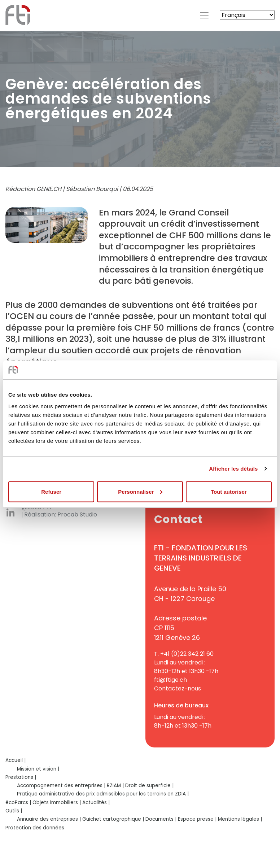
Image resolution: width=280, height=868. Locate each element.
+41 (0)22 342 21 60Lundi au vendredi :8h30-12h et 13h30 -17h (186, 662)
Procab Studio (77, 515)
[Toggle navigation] (204, 15)
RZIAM (114, 786)
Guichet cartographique (112, 819)
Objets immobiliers (55, 802)
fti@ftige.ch (170, 680)
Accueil (14, 760)
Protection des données (35, 828)
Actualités (95, 802)
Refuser (51, 491)
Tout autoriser (229, 491)
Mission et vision (37, 769)
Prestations (19, 777)
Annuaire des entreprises (47, 819)
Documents (159, 819)
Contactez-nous (178, 688)
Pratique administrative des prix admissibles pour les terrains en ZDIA (101, 794)
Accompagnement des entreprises (60, 786)
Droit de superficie (148, 786)
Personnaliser (140, 491)
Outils (12, 811)
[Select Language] (247, 15)
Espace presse (196, 819)
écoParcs (17, 802)
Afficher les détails (233, 469)
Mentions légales (239, 819)
